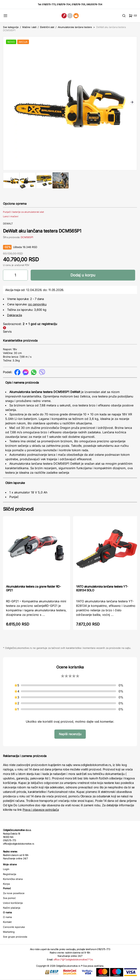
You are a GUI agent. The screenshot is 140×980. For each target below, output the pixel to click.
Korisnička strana (13, 879)
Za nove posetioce (14, 893)
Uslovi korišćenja (13, 903)
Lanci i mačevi (11, 216)
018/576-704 (64, 4)
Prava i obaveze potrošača (41, 810)
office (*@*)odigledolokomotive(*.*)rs (73, 959)
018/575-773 (49, 4)
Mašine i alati (29, 27)
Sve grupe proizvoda (15, 937)
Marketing (9, 932)
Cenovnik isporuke (14, 927)
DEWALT (8, 224)
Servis (7, 332)
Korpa (6, 884)
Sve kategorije (11, 27)
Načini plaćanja (12, 908)
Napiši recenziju (70, 734)
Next (132, 103)
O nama (7, 917)
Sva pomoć (9, 898)
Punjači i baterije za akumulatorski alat (23, 212)
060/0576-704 (94, 4)
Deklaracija (15, 315)
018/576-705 (78, 4)
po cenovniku (37, 304)
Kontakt (7, 922)
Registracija (10, 874)
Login (6, 869)
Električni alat (47, 27)
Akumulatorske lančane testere (75, 27)
